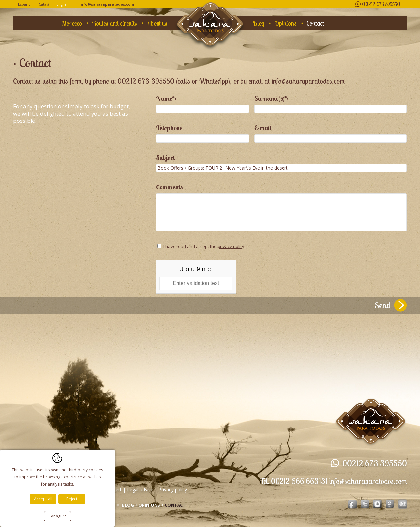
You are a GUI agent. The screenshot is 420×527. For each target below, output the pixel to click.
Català (44, 4)
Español (25, 4)
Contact (315, 23)
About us (157, 23)
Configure (57, 516)
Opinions (285, 23)
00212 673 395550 (381, 4)
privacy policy (231, 246)
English (63, 4)
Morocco (72, 23)
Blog (259, 23)
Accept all (43, 499)
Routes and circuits (115, 23)
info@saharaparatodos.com (107, 4)
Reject (72, 499)
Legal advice (140, 489)
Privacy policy (173, 489)
